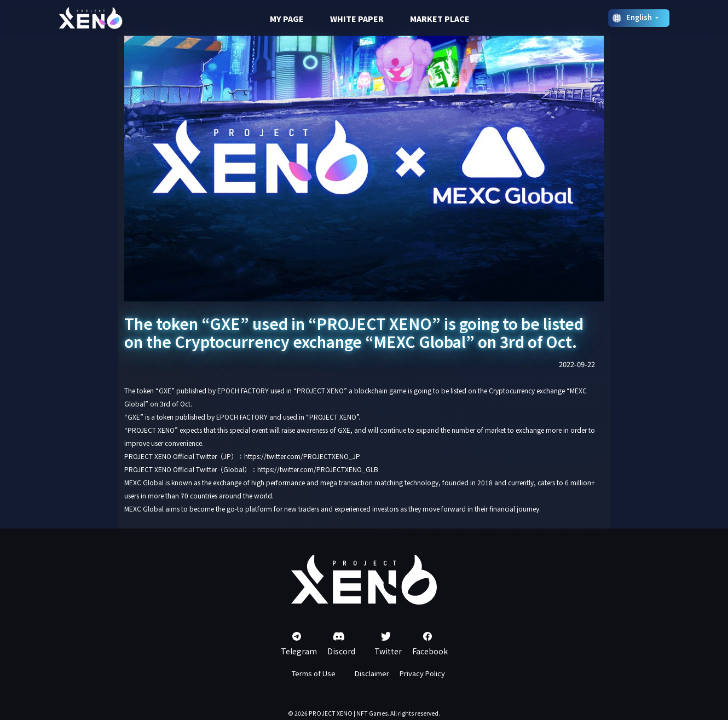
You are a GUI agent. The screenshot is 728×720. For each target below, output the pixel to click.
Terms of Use (314, 673)
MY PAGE (287, 19)
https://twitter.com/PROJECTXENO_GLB (318, 469)
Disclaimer (372, 673)
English (640, 17)
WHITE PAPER (357, 19)
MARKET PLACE (440, 19)
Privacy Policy (422, 673)
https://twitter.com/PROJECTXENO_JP (302, 456)
